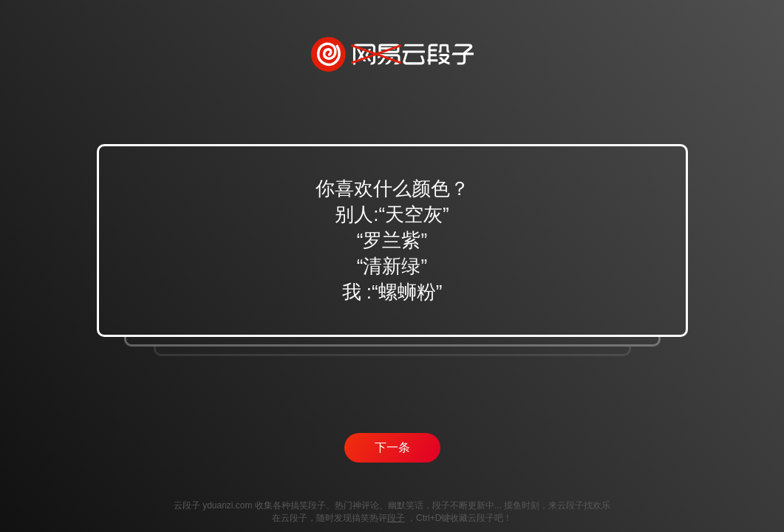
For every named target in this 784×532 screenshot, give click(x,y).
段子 (396, 518)
